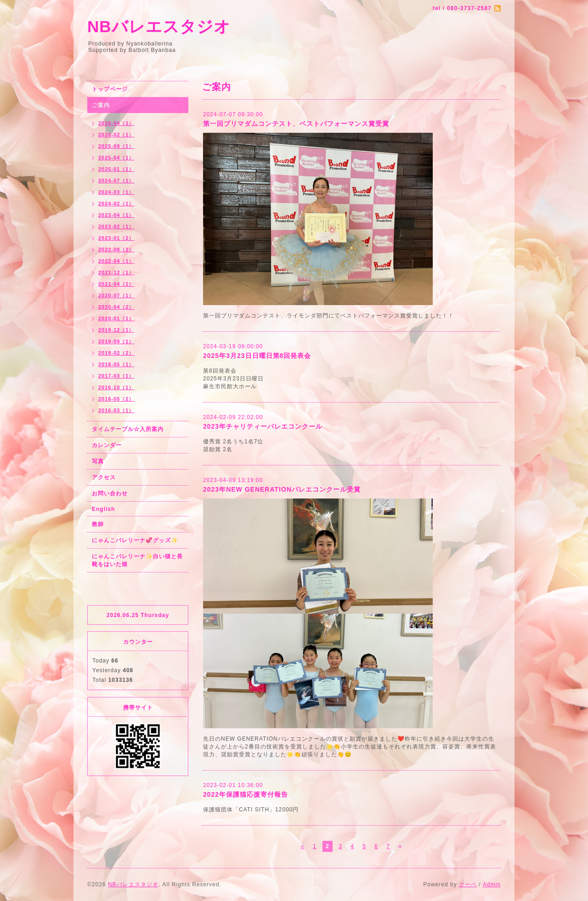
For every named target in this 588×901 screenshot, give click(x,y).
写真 (98, 461)
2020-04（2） (116, 307)
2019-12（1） (116, 330)
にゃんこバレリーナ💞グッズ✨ (135, 540)
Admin (492, 884)
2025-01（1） (116, 169)
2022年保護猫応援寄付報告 (246, 794)
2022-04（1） (116, 261)
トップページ (110, 89)
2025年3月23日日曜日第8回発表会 (257, 356)
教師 (98, 524)
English (103, 509)
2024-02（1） (116, 204)
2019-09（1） (116, 341)
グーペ (468, 884)
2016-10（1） (116, 387)
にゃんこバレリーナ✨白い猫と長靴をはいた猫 (137, 560)
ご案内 (101, 105)
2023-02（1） (116, 227)
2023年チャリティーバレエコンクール (263, 426)
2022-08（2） (116, 249)
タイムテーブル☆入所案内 (128, 429)
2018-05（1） (116, 364)
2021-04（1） (116, 284)
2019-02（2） (116, 353)
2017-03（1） (116, 376)
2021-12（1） (116, 272)
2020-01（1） (116, 318)
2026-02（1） (116, 135)
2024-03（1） (116, 192)
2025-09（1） (116, 146)
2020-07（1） (116, 295)
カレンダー (107, 445)
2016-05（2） (116, 399)
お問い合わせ (110, 493)
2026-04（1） (116, 123)
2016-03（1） (116, 410)
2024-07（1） (116, 181)
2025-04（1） (116, 158)
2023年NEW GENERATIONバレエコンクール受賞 (282, 489)
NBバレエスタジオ (159, 26)
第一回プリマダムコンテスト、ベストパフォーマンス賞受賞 (296, 124)
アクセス (104, 477)
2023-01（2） (116, 238)
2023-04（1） (116, 215)
